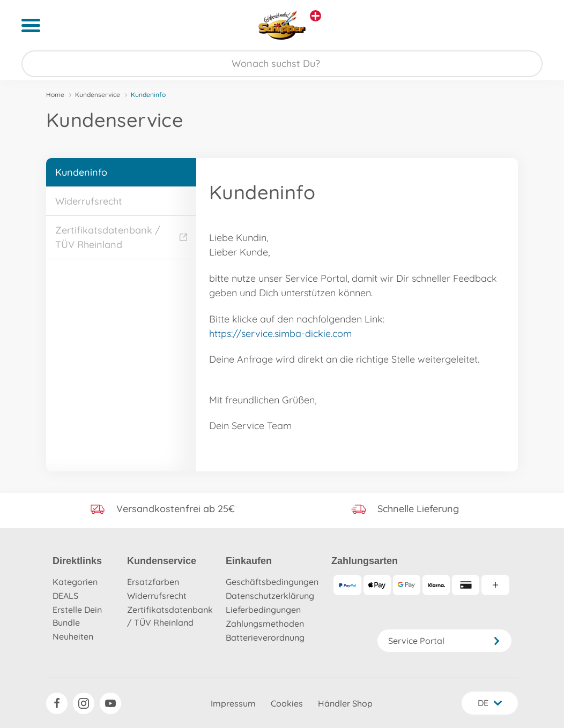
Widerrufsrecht (89, 201)
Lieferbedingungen (263, 610)
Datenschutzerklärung (270, 596)
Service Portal (444, 641)
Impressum (233, 703)
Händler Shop (345, 703)
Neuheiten (73, 636)
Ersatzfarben (153, 582)
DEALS (65, 596)
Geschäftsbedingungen (272, 582)
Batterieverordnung (265, 637)
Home (55, 95)
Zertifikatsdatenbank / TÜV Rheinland (121, 237)
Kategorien (75, 582)
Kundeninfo (81, 172)
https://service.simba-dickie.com (280, 333)
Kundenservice (98, 95)
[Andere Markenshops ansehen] (316, 16)
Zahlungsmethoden (265, 624)
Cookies (287, 703)
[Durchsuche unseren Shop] (282, 64)
